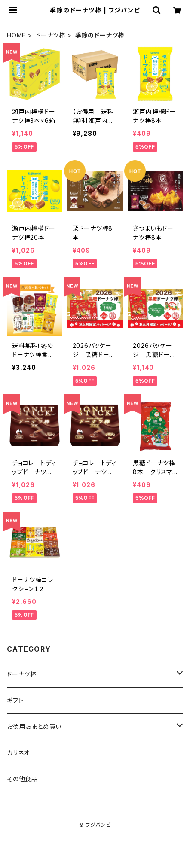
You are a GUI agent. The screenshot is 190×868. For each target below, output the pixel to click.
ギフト (15, 700)
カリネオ (18, 753)
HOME (16, 35)
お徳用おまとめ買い (34, 726)
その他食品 (22, 779)
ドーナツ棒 (51, 35)
